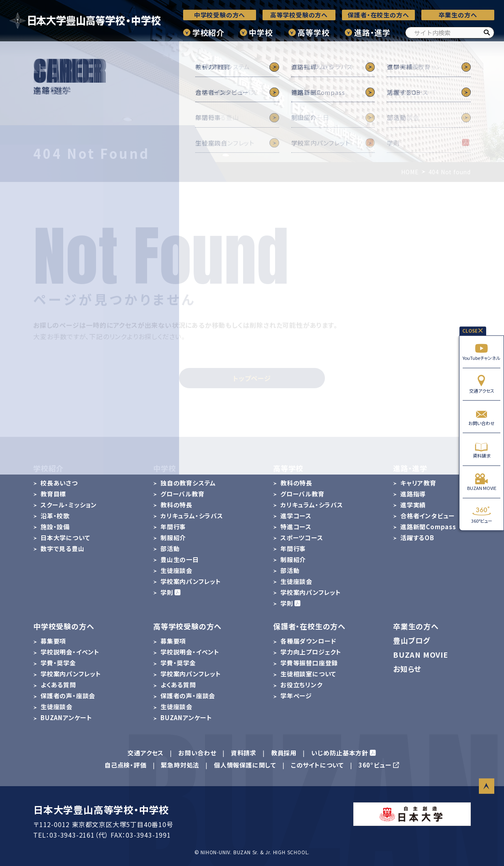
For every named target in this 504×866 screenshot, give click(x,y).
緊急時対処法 (180, 765)
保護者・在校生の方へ (378, 15)
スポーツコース (302, 538)
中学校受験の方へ (220, 15)
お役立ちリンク (301, 685)
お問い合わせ (482, 417)
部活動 (170, 548)
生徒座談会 (176, 570)
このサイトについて (317, 765)
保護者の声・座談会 (68, 696)
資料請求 (482, 449)
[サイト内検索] (450, 33)
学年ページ (296, 696)
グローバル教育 (183, 494)
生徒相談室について (308, 674)
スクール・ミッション (69, 505)
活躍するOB (417, 538)
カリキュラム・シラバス (192, 516)
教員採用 (284, 753)
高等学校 (313, 32)
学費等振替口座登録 (309, 663)
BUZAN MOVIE (482, 482)
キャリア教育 (418, 483)
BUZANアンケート (66, 717)
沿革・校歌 (55, 516)
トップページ (252, 378)
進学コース (296, 516)
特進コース (296, 527)
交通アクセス (482, 384)
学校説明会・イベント (70, 652)
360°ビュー (482, 514)
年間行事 (173, 527)
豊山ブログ (412, 640)
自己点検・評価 (126, 765)
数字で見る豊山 (63, 548)
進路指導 (413, 494)
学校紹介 (208, 32)
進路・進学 (372, 32)
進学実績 (413, 505)
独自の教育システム (188, 483)
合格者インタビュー (428, 516)
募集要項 (53, 641)
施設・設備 (55, 527)
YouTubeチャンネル (482, 352)
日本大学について (65, 538)
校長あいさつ (59, 483)
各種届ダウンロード (308, 641)
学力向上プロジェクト (311, 652)
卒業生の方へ (458, 15)
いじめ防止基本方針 (340, 753)
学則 (167, 592)
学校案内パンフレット (191, 581)
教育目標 (53, 494)
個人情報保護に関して (245, 765)
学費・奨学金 (58, 663)
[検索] (487, 33)
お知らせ (407, 669)
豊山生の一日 (180, 559)
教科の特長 (176, 505)
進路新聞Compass (428, 527)
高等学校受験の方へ (299, 15)
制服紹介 (173, 538)
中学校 (261, 32)
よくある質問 (58, 685)
